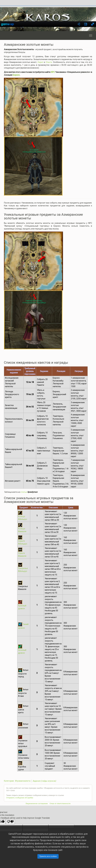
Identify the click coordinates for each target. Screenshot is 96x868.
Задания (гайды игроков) (44, 781)
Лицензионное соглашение (37, 804)
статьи (24, 492)
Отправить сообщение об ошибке (20, 798)
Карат (41, 62)
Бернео (16, 75)
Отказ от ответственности (60, 804)
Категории (9, 781)
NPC (53, 72)
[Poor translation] (10, 822)
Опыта (49, 62)
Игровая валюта (23, 781)
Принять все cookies (48, 856)
